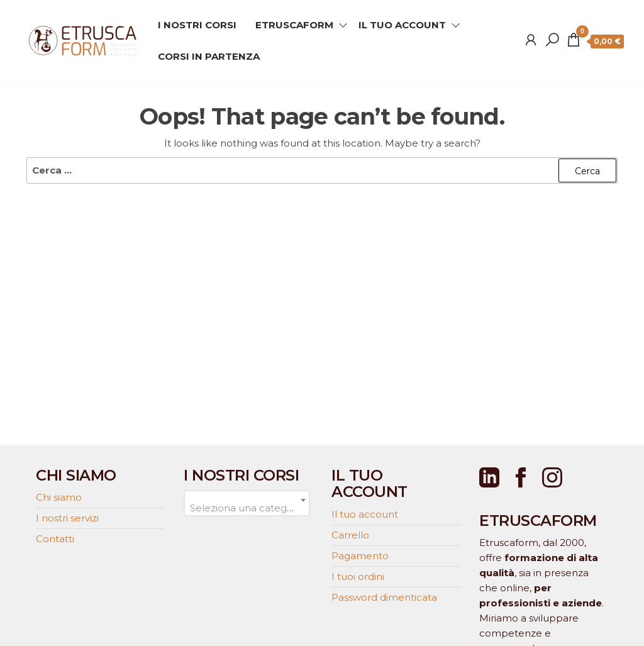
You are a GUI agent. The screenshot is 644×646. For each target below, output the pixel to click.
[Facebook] (521, 477)
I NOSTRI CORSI (197, 25)
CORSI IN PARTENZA (209, 56)
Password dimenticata (384, 597)
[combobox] (247, 503)
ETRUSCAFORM (294, 25)
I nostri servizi (67, 518)
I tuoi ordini (358, 576)
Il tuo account (365, 514)
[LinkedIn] (489, 477)
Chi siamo (59, 497)
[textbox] (247, 508)
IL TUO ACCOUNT (402, 25)
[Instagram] (552, 477)
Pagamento (360, 556)
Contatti (55, 539)
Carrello (350, 535)
